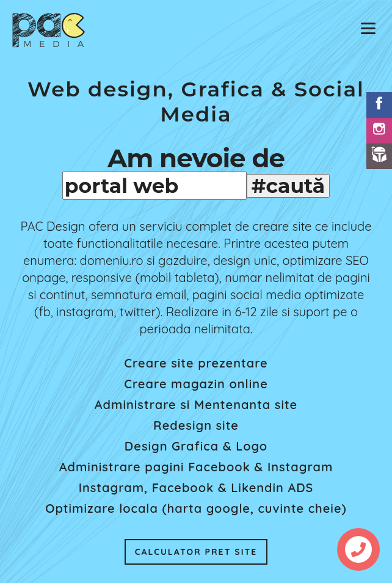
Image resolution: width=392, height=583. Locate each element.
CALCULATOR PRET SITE (196, 552)
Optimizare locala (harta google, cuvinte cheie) (196, 508)
